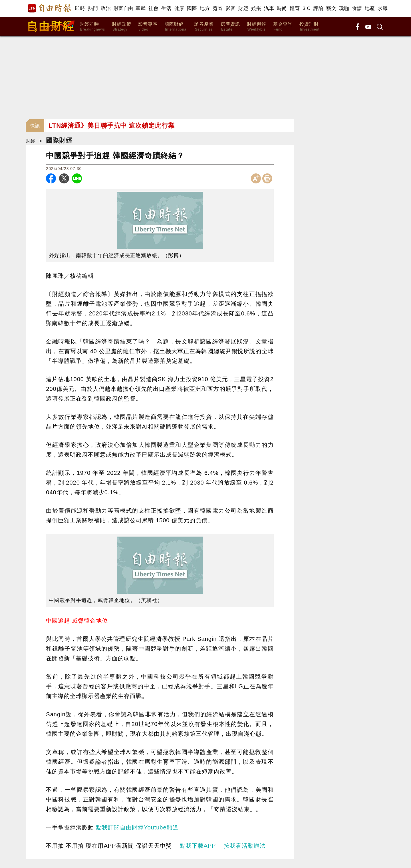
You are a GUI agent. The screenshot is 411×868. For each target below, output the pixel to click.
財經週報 (257, 27)
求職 (383, 8)
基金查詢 (283, 27)
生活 (166, 8)
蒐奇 (218, 8)
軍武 (141, 8)
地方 (205, 8)
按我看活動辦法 (245, 846)
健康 (179, 8)
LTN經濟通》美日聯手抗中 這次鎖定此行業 (112, 126)
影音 (230, 8)
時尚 (282, 8)
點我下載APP (198, 846)
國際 (192, 8)
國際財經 (176, 27)
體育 (295, 8)
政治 (106, 8)
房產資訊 (230, 27)
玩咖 (344, 8)
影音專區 (148, 27)
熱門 (93, 8)
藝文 (331, 8)
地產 (370, 8)
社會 (153, 8)
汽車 (269, 8)
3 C (307, 8)
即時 (80, 8)
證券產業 (204, 27)
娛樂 (256, 8)
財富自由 (123, 8)
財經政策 (122, 27)
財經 (243, 8)
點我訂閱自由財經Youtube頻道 (137, 827)
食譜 (357, 8)
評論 (318, 8)
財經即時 (92, 27)
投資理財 (310, 27)
